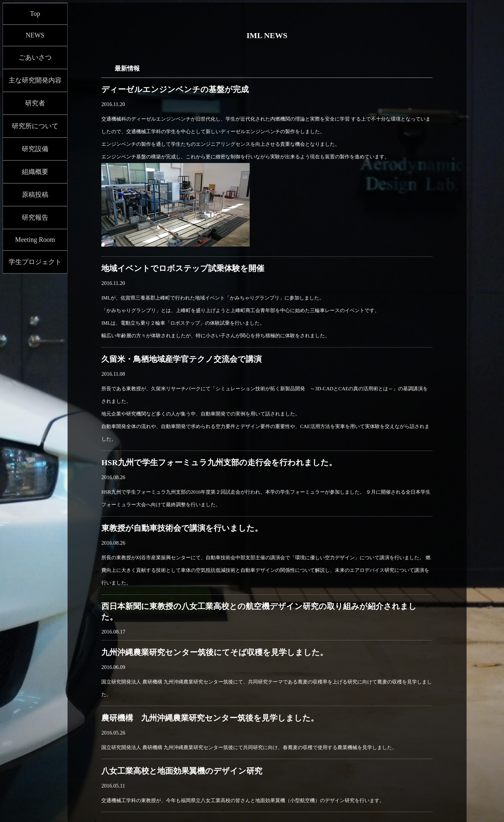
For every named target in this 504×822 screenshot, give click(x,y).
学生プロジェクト (35, 262)
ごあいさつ (35, 57)
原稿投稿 (35, 194)
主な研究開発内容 (35, 80)
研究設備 (35, 149)
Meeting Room (35, 240)
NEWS (35, 35)
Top (35, 14)
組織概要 (35, 172)
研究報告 (35, 217)
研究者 (35, 103)
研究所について (35, 126)
